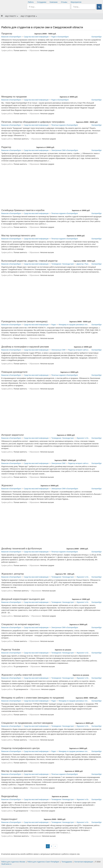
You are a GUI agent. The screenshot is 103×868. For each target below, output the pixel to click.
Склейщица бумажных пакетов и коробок (23, 210)
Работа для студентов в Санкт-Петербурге (43, 862)
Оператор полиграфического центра (20, 748)
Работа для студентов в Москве (13, 862)
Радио (54, 325)
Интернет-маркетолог (13, 435)
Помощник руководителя (14, 372)
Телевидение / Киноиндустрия (63, 264)
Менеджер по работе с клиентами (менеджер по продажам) (33, 698)
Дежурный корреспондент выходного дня (23, 599)
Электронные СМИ (58, 350)
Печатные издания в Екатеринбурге (65, 125)
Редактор (6, 147)
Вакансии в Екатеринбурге (11, 37)
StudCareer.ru (6, 864)
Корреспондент (9, 819)
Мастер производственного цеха (18, 236)
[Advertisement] (51, 75)
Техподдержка (67, 862)
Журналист (7, 485)
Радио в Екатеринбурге (60, 37)
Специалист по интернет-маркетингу (21, 624)
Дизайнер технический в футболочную (22, 549)
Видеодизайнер (10, 796)
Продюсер (7, 34)
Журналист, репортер (13, 574)
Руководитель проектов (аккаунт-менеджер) (24, 321)
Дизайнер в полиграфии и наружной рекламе (25, 347)
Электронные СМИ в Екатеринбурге (65, 150)
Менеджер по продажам (14, 97)
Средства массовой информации (36, 37)
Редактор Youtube (11, 650)
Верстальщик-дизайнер (14, 460)
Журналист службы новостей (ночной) (21, 675)
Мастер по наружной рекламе (17, 771)
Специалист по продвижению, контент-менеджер (27, 723)
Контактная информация (84, 862)
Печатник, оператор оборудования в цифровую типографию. (33, 122)
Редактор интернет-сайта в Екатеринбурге (84, 350)
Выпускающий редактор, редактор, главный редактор (29, 261)
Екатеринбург (97, 37)
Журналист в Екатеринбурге (87, 438)
